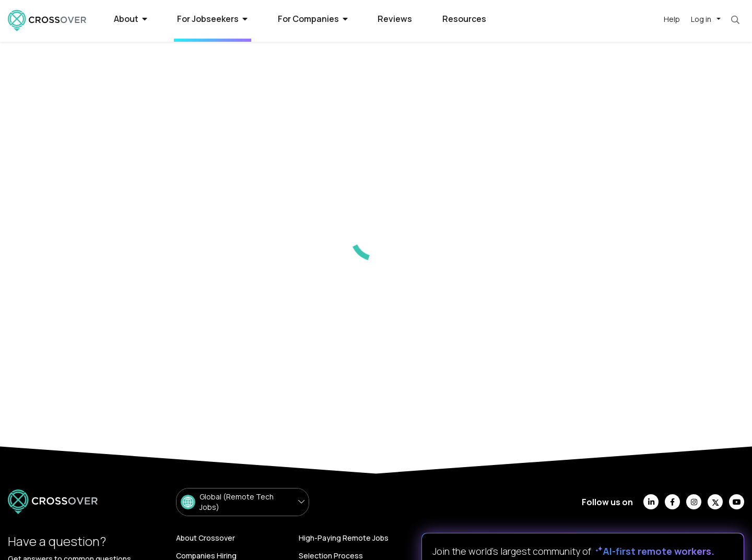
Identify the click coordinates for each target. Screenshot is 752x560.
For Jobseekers (212, 19)
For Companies (313, 19)
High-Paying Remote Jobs (344, 538)
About (131, 19)
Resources (464, 19)
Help (672, 19)
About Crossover (205, 538)
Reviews (395, 19)
